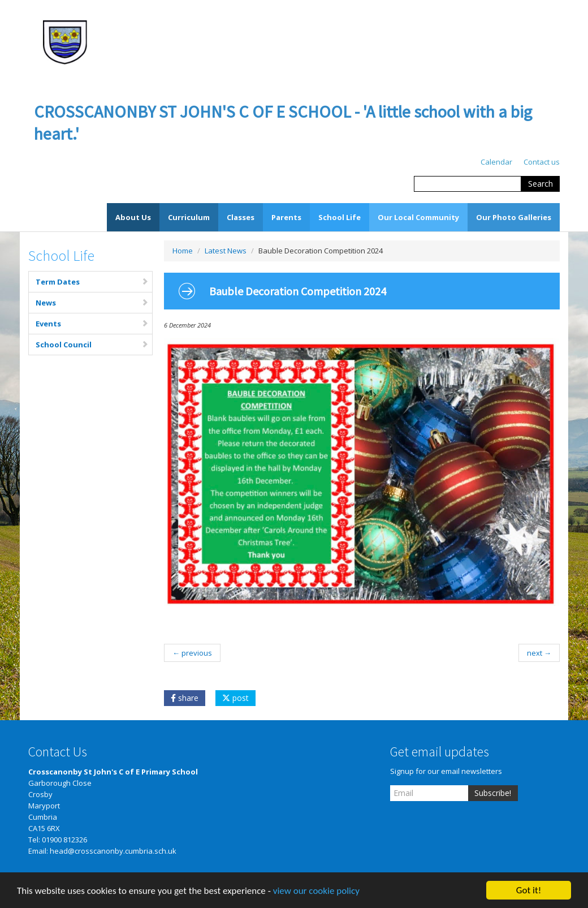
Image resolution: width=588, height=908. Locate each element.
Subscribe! (493, 793)
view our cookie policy (316, 894)
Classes (241, 217)
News (92, 303)
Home (183, 251)
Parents (286, 217)
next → (539, 653)
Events (92, 324)
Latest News (226, 251)
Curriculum (189, 217)
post (235, 698)
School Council (92, 345)
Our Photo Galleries (514, 217)
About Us (133, 217)
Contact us (542, 162)
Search (541, 184)
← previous (192, 653)
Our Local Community (418, 217)
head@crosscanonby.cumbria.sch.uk (113, 851)
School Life (340, 217)
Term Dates (92, 282)
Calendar (496, 162)
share (185, 698)
